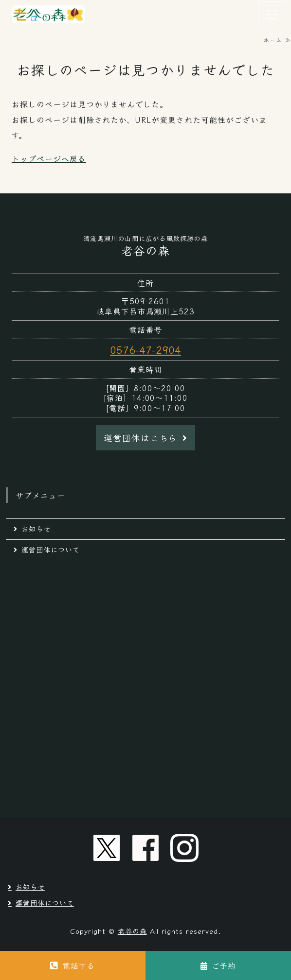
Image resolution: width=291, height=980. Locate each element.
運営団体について (51, 550)
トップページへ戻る (49, 158)
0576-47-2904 (145, 349)
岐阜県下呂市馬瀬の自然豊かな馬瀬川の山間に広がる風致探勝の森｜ (49, 15)
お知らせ (36, 529)
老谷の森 (132, 931)
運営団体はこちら (141, 438)
